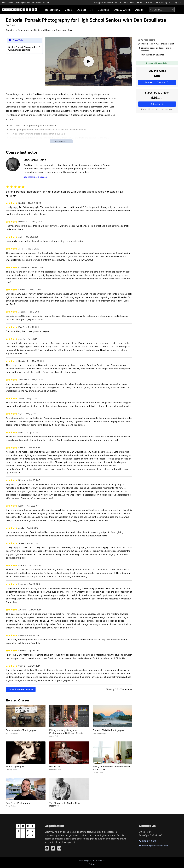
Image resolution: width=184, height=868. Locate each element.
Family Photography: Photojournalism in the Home (111, 768)
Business (104, 10)
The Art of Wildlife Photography (108, 730)
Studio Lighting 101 (15, 767)
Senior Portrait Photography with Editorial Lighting (22, 48)
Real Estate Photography (18, 803)
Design (81, 10)
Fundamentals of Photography (21, 730)
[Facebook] (53, 848)
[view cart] (149, 2)
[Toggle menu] (180, 10)
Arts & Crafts (122, 10)
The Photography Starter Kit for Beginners (65, 804)
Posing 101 (54, 767)
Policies (92, 864)
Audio (139, 10)
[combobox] (162, 10)
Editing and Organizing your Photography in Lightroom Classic (66, 732)
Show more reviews (21, 689)
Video (68, 10)
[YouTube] (47, 848)
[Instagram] (59, 848)
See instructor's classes (35, 177)
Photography (52, 10)
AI (92, 10)
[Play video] (89, 61)
